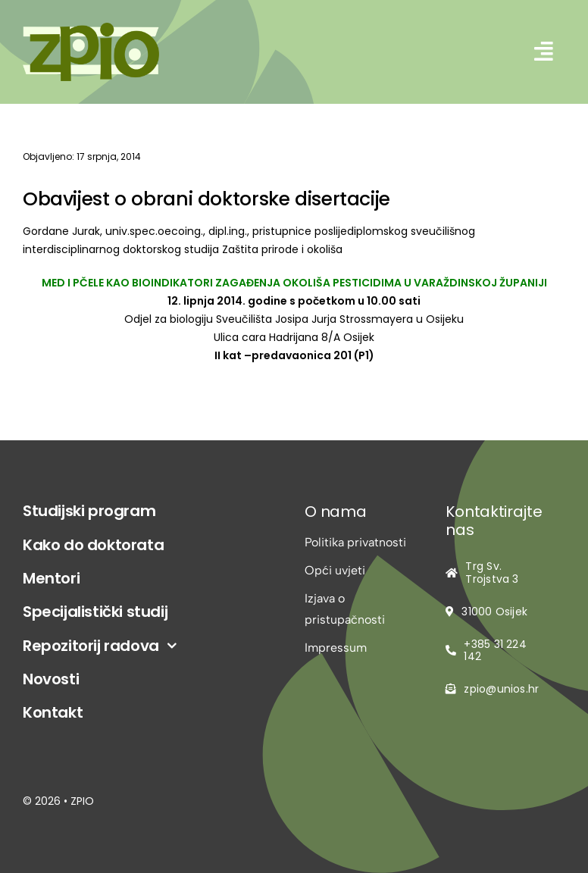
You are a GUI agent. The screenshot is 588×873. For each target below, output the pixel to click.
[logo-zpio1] (91, 28)
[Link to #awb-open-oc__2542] (544, 52)
